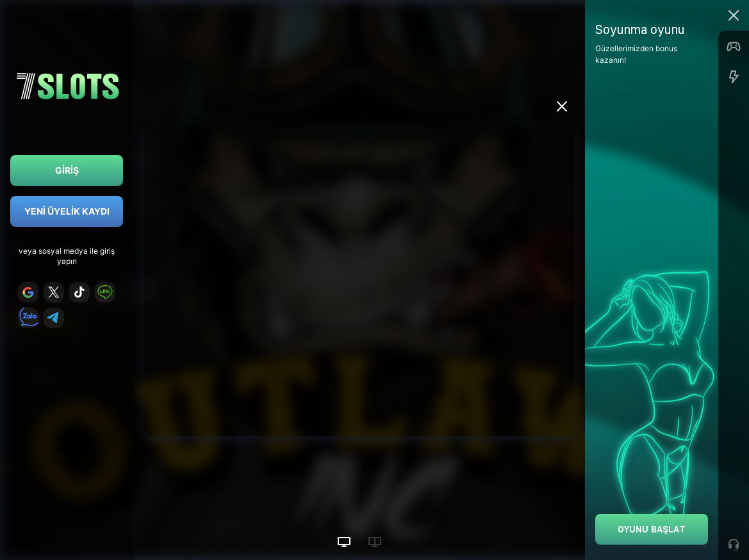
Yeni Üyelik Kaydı (67, 211)
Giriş (67, 170)
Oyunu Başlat (652, 529)
